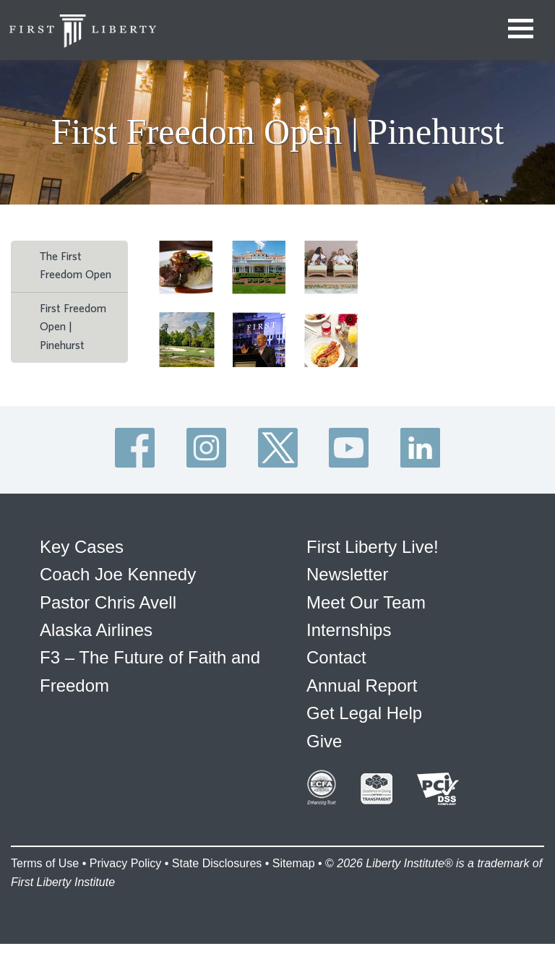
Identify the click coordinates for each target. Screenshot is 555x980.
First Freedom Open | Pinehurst (73, 327)
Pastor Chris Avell (108, 602)
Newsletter (347, 574)
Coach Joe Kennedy (118, 574)
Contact (336, 657)
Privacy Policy (126, 863)
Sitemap (294, 863)
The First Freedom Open (76, 266)
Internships (349, 630)
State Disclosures (217, 863)
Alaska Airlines (96, 630)
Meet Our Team (366, 602)
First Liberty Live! (373, 547)
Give (324, 741)
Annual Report (362, 685)
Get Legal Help (364, 713)
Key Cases (82, 547)
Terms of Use (45, 863)
